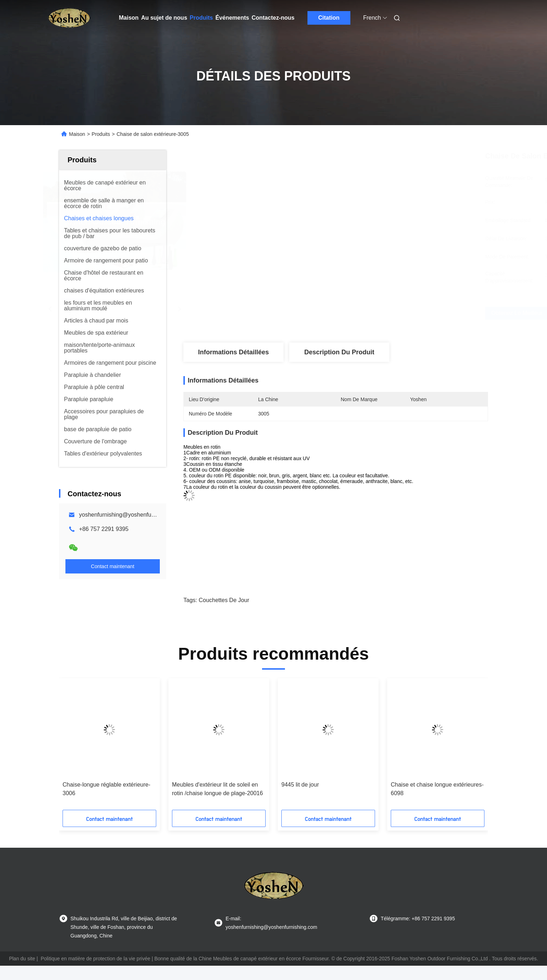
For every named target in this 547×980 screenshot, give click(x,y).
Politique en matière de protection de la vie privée (96, 959)
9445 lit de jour (300, 785)
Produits (201, 18)
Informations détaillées (233, 352)
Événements (232, 18)
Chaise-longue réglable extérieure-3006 (106, 789)
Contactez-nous (273, 18)
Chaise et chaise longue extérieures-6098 (437, 789)
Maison (129, 18)
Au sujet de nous (164, 18)
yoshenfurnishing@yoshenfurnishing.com (131, 515)
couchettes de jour (224, 600)
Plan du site (22, 959)
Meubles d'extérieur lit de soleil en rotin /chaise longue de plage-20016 (217, 789)
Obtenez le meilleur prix (384, 313)
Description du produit (339, 352)
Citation (329, 18)
